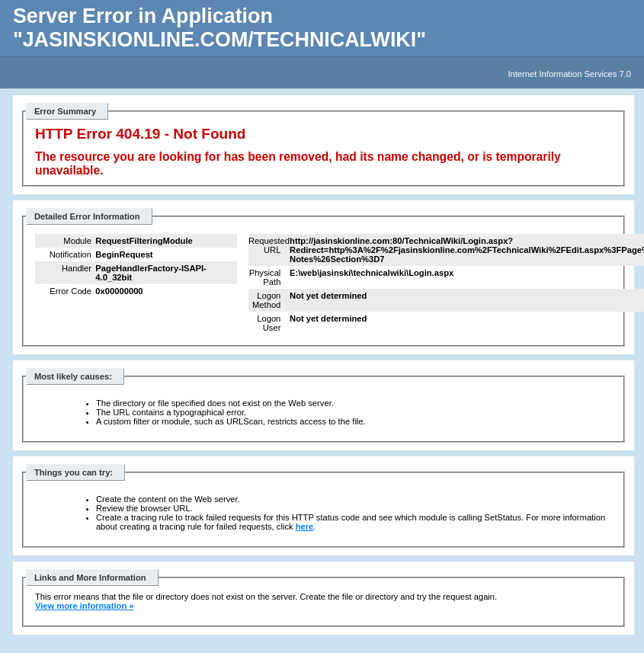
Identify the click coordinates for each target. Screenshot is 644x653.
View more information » (85, 606)
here (305, 527)
